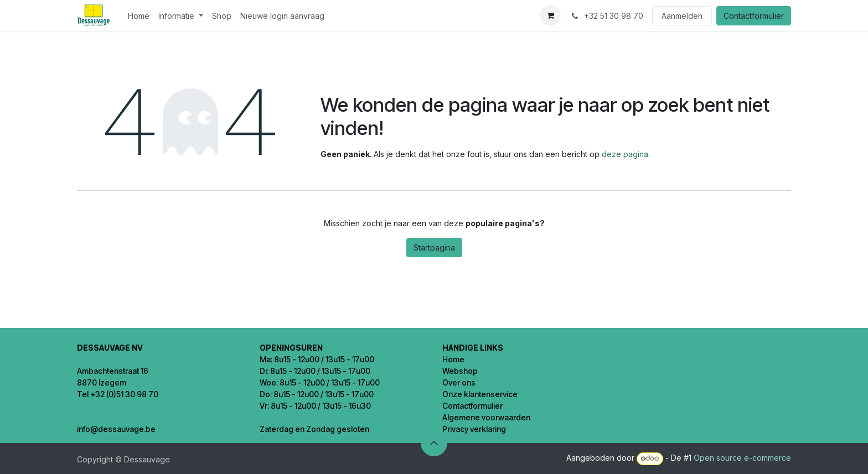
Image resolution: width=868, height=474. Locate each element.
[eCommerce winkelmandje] (550, 15)
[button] (434, 443)
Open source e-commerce (742, 458)
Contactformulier (754, 16)
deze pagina (625, 154)
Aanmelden (682, 16)
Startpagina (434, 248)
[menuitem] (139, 16)
